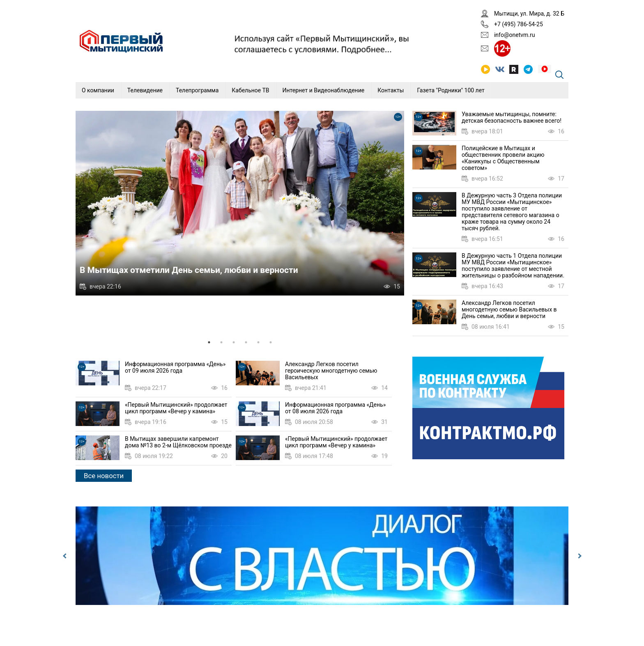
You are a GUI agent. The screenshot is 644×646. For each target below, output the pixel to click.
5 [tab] (258, 342)
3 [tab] (234, 342)
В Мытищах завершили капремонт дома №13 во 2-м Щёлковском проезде (178, 442)
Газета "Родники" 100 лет (451, 90)
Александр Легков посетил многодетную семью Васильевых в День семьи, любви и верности (509, 309)
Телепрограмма (197, 90)
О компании (98, 90)
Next (579, 556)
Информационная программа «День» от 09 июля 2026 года (175, 367)
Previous (65, 556)
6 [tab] (271, 342)
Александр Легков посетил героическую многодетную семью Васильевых (331, 371)
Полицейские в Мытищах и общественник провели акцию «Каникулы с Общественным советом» (503, 158)
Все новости (104, 476)
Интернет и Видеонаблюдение (324, 90)
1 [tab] (209, 342)
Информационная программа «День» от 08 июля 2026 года (335, 408)
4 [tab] (246, 342)
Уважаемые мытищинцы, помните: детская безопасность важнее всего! (512, 117)
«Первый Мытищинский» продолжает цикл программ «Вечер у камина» (176, 408)
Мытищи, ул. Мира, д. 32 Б (529, 14)
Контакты (391, 90)
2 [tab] (221, 342)
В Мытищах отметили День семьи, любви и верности (189, 270)
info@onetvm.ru (515, 35)
